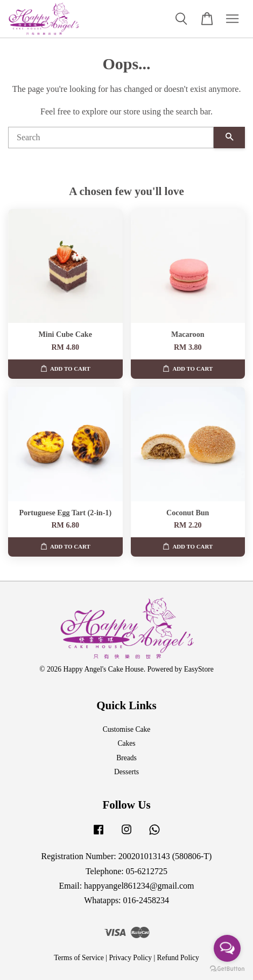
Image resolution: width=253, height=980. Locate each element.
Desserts (127, 772)
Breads (127, 758)
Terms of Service (79, 958)
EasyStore (199, 669)
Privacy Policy (130, 958)
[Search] (111, 138)
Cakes (126, 743)
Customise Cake (127, 729)
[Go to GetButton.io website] (227, 969)
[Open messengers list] (227, 948)
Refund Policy (178, 958)
